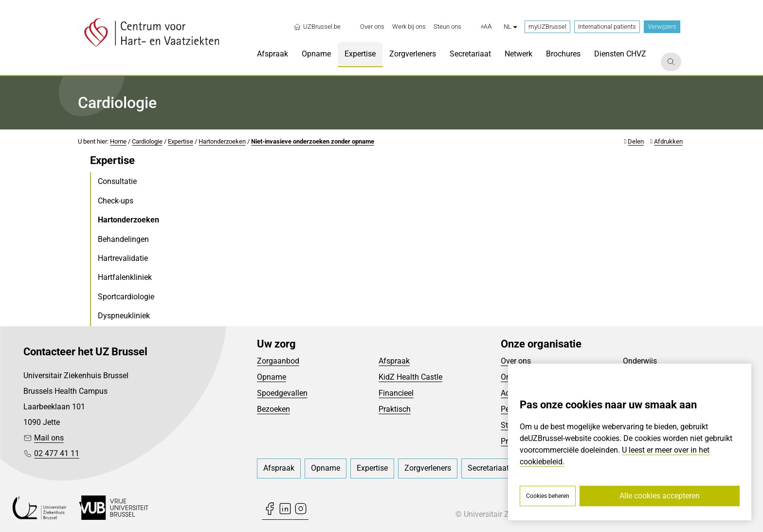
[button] (486, 27)
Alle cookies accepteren (660, 496)
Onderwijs (640, 361)
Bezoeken (273, 409)
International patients (607, 27)
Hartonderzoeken (222, 141)
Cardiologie (147, 141)
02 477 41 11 (57, 453)
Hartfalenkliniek (125, 277)
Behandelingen (123, 239)
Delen (636, 141)
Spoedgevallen (282, 393)
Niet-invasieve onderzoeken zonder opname (313, 141)
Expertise (181, 141)
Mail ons (49, 438)
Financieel (396, 393)
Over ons (516, 361)
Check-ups (116, 201)
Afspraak (394, 361)
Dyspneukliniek (124, 316)
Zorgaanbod (278, 361)
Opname (272, 377)
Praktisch (395, 409)
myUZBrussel (547, 27)
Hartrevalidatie (123, 258)
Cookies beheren (548, 496)
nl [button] (510, 27)
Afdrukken (668, 141)
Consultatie (117, 181)
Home (118, 141)
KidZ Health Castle (410, 377)
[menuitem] (372, 27)
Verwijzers (662, 27)
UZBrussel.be (317, 27)
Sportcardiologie (126, 297)
